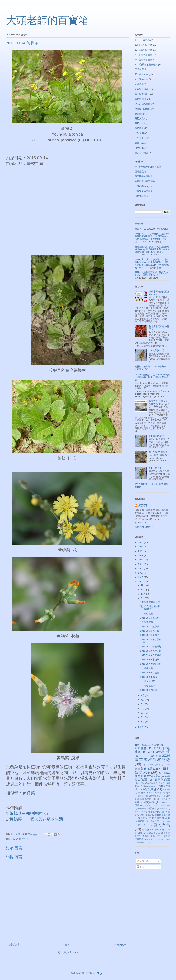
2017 (141, 573)
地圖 (142, 799)
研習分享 (139, 143)
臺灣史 (138, 836)
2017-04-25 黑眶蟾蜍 (159, 452)
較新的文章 (14, 945)
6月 (143, 700)
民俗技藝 (166, 790)
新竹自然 (24, 839)
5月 (143, 704)
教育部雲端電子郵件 (145, 181)
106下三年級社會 (143, 45)
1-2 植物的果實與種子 (151, 602)
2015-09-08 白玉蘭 (150, 673)
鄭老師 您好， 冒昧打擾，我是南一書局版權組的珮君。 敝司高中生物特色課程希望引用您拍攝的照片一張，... (152, 238)
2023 (141, 547)
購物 (139, 842)
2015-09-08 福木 (148, 677)
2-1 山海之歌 (155, 468)
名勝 (146, 796)
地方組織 (155, 796)
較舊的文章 (121, 945)
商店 (150, 815)
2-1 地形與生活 (156, 350)
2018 (141, 568)
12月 (144, 585)
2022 (141, 551)
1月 (143, 721)
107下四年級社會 (143, 55)
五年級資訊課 (141, 89)
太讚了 (138, 229)
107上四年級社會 (143, 50)
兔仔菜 (29, 793)
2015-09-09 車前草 (150, 660)
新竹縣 (146, 830)
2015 (141, 581)
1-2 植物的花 (147, 613)
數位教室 (157, 836)
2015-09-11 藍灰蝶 (150, 626)
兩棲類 (164, 802)
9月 (143, 598)
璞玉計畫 (159, 839)
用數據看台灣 (141, 196)
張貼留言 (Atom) (71, 952)
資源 (165, 833)
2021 (141, 555)
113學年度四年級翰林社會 (148, 167)
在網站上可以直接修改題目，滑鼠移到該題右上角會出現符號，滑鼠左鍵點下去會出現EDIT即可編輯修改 (152, 264)
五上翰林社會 (141, 74)
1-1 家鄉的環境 (156, 436)
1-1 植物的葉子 (148, 686)
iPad (146, 842)
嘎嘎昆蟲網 (140, 172)
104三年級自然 (142, 40)
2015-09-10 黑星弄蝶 (151, 651)
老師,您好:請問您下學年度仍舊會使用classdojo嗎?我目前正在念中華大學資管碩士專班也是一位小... (152, 249)
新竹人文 (139, 118)
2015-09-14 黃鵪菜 (150, 635)
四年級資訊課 (141, 94)
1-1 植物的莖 (147, 668)
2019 (141, 564)
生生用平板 (140, 138)
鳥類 (168, 818)
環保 (168, 839)
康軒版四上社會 (143, 109)
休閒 (140, 796)
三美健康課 (140, 69)
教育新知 (139, 114)
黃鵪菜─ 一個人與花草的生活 (36, 819)
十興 (152, 765)
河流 (156, 806)
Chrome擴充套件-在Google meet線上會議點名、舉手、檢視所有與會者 (152, 377)
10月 (144, 594)
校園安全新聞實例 (144, 191)
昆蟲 (137, 805)
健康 (142, 815)
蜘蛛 (147, 836)
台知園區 (152, 786)
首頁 (67, 945)
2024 (141, 542)
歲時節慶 (139, 128)
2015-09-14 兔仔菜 (150, 631)
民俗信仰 (139, 133)
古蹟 (143, 786)
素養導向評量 (157, 812)
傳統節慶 (166, 821)
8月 (143, 695)
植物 (16, 839)
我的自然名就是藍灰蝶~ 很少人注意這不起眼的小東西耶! (151, 274)
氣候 (137, 812)
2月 (143, 717)
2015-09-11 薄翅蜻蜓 (151, 647)
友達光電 (152, 783)
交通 (168, 792)
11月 (144, 590)
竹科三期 (163, 799)
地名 (163, 796)
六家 (143, 783)
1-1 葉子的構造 (148, 681)
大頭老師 (143, 505)
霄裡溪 (150, 839)
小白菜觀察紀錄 (143, 104)
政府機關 (141, 809)
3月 (143, 713)
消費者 (144, 812)
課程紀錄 (139, 839)
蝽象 (165, 836)
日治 (161, 783)
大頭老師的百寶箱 (47, 20)
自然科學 (139, 148)
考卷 (137, 802)
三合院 (167, 765)
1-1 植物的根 (147, 622)
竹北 (150, 799)
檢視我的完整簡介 (144, 527)
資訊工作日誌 (141, 153)
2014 (141, 727)
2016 (141, 577)
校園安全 (164, 809)
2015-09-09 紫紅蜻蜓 (151, 664)
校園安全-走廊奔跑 (158, 401)
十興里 (159, 765)
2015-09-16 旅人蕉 (150, 618)
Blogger (101, 973)
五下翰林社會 (141, 79)
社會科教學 (165, 806)
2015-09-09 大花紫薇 (151, 655)
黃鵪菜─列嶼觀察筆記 (30, 813)
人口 (144, 765)
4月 (143, 708)
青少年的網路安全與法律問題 (150, 608)
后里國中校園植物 (144, 176)
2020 (141, 560)
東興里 (148, 806)
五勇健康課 (140, 84)
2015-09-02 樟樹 (148, 690)
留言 (140, 867)
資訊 (140, 833)
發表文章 (143, 861)
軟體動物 (157, 818)
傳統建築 (155, 821)
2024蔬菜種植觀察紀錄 (146, 65)
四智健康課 (140, 99)
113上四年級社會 (143, 60)
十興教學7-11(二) (143, 186)
